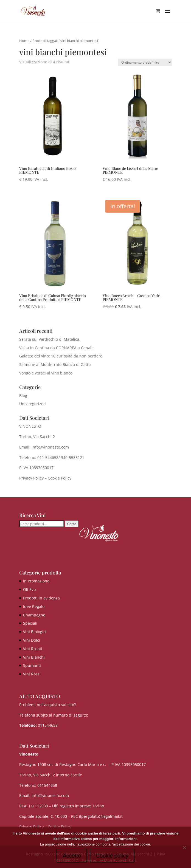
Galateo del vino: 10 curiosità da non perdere (61, 356)
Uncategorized (33, 404)
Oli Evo (29, 589)
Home (24, 41)
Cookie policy (112, 856)
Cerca (72, 524)
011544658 (48, 725)
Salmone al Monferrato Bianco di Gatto (55, 364)
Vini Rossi (32, 674)
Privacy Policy (31, 478)
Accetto (72, 856)
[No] (184, 847)
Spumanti (32, 665)
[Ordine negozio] (145, 62)
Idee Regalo (34, 606)
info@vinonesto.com (50, 795)
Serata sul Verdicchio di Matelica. (50, 339)
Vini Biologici (35, 632)
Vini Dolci (32, 640)
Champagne (34, 615)
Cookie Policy (60, 478)
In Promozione (36, 581)
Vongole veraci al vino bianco (46, 373)
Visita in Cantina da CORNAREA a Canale (56, 348)
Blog (23, 395)
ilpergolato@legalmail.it (101, 816)
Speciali (30, 623)
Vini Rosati (33, 649)
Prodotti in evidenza (41, 598)
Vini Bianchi (34, 657)
